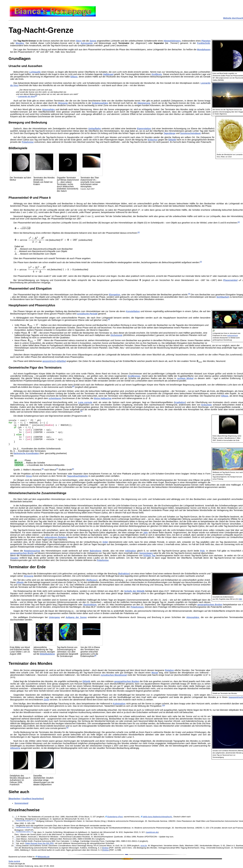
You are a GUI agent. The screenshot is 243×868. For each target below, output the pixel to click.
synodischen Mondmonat (114, 675)
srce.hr (144, 846)
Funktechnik (203, 43)
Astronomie (87, 43)
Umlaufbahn (95, 129)
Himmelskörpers (172, 41)
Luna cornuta (85, 402)
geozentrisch (49, 361)
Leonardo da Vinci (27, 96)
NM (240, 599)
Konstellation (133, 311)
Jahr (146, 533)
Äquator (14, 558)
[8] (73, 469)
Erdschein (207, 405)
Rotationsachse (32, 551)
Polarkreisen (137, 607)
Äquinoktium (90, 605)
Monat (155, 673)
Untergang (54, 617)
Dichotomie (116, 335)
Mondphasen (204, 50)
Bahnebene (96, 551)
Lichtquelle (35, 72)
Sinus (29, 476)
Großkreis (157, 74)
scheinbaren (55, 398)
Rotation (169, 670)
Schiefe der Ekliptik (134, 591)
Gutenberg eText (114, 817)
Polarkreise (28, 142)
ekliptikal (61, 361)
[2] (239, 222)
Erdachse (153, 140)
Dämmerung (144, 103)
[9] (95, 656)
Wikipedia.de (43, 857)
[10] (163, 705)
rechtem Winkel (185, 378)
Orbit (105, 542)
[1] (36, 96)
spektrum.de (152, 832)
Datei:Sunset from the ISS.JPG (39, 843)
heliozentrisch (233, 335)
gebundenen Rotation (56, 537)
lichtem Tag (149, 555)
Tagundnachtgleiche (77, 476)
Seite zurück (14, 861)
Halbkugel (108, 74)
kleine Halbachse (103, 398)
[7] (57, 469)
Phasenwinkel (230, 280)
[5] (81, 411)
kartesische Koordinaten (26, 453)
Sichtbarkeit (223, 297)
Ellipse (74, 77)
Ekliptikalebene (47, 654)
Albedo (20, 582)
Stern (79, 41)
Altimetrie (15, 748)
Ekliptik (172, 140)
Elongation (115, 295)
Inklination (131, 551)
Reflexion (92, 580)
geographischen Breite (22, 553)
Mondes (20, 43)
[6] (43, 469)
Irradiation (180, 402)
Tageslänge (170, 133)
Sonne (93, 41)
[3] (189, 294)
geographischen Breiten (210, 605)
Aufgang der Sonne (76, 617)
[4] (109, 319)
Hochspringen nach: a (24, 820)
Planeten (206, 41)
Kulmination (119, 704)
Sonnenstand (21, 803)
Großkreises (134, 376)
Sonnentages (146, 553)
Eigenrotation (144, 129)
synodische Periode (87, 314)
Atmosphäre (48, 109)
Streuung (63, 103)
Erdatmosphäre (100, 103)
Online (106, 848)
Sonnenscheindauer (191, 133)
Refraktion (124, 574)
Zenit (46, 700)
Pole (202, 551)
